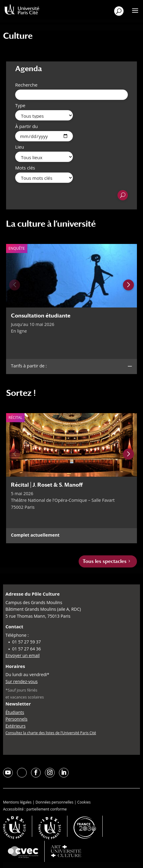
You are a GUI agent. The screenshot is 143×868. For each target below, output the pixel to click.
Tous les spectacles (105, 561)
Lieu (20, 147)
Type (20, 105)
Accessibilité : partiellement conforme (35, 809)
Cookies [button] (84, 802)
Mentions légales (17, 802)
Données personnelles (54, 802)
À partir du (27, 126)
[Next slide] (128, 285)
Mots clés (25, 168)
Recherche (26, 85)
